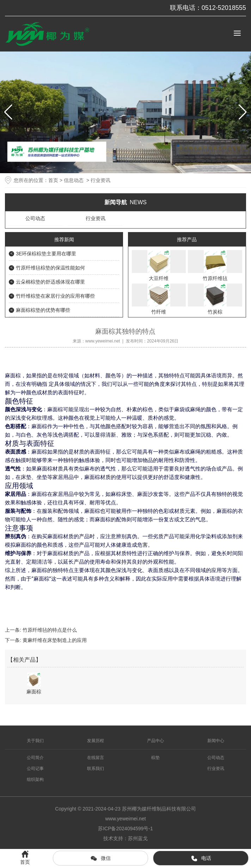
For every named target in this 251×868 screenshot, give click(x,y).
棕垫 (155, 758)
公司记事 (35, 769)
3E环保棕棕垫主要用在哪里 (46, 254)
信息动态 (74, 180)
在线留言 (96, 758)
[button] (243, 112)
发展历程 (96, 741)
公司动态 (35, 218)
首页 (53, 180)
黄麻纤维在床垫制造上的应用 (54, 640)
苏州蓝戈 (138, 838)
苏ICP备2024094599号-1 (125, 828)
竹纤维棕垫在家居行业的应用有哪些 (55, 296)
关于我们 (35, 741)
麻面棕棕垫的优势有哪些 (43, 310)
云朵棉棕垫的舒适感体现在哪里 (50, 282)
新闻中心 (216, 741)
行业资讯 (96, 218)
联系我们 (96, 769)
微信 (100, 858)
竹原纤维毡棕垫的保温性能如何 (50, 268)
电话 (201, 858)
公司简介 (35, 758)
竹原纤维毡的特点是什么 (49, 630)
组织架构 (35, 779)
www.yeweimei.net (103, 341)
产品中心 (155, 741)
